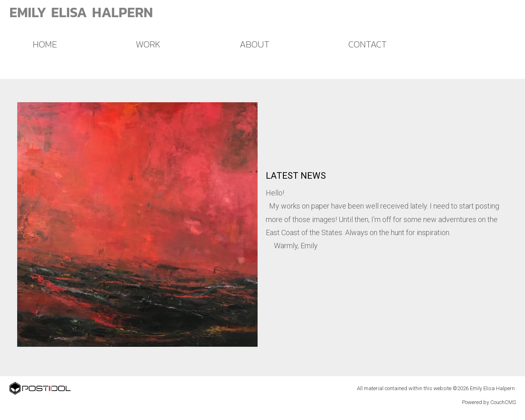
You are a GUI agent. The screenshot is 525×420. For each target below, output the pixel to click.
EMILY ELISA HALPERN (81, 12)
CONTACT (368, 44)
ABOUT (255, 44)
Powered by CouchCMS (489, 402)
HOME (45, 44)
